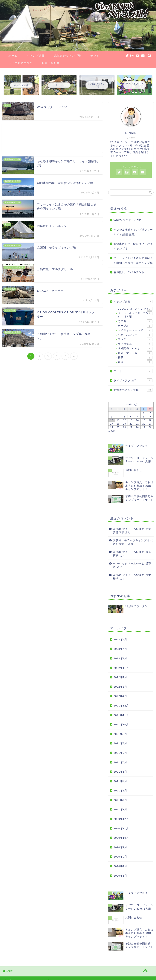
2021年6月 (120, 762)
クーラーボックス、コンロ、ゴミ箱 (135, 315)
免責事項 (41, 976)
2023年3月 (120, 658)
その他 (135, 321)
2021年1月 (120, 809)
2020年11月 (121, 828)
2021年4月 (120, 781)
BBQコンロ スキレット (135, 309)
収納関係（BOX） (135, 349)
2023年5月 (120, 640)
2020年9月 (120, 847)
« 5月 (112, 431)
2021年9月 (120, 734)
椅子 (135, 358)
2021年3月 (120, 791)
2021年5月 (120, 772)
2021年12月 (121, 706)
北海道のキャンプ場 (68, 56)
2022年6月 (120, 687)
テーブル (135, 326)
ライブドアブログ (20, 63)
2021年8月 (120, 743)
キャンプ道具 (36, 56)
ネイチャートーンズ (135, 330)
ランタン (135, 339)
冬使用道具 (135, 344)
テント (95, 56)
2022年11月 (121, 668)
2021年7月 (120, 753)
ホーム (13, 56)
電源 (135, 362)
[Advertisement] (52, 138)
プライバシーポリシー (20, 976)
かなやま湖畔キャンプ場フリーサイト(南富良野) (133, 232)
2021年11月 (121, 715)
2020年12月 (121, 819)
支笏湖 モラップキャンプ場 (131, 540)
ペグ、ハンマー (135, 335)
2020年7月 (120, 866)
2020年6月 (120, 876)
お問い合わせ (51, 63)
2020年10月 (121, 838)
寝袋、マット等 (135, 353)
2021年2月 (120, 800)
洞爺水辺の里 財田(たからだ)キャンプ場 (133, 246)
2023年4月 (120, 649)
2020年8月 (120, 857)
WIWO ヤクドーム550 (127, 220)
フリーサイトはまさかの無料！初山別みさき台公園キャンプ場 (133, 261)
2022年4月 (120, 696)
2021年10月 (121, 724)
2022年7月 (120, 677)
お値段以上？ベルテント (129, 272)
